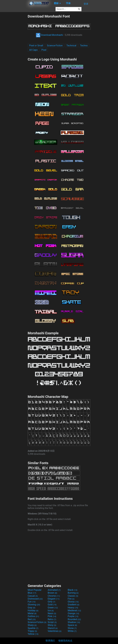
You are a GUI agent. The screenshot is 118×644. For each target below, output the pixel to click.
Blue (32, 593)
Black (73, 590)
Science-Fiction (55, 46)
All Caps (33, 50)
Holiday (33, 610)
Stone (72, 628)
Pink (52, 616)
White (72, 631)
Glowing (34, 605)
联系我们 (50, 641)
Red (32, 619)
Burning (73, 593)
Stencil (53, 628)
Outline (33, 616)
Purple (73, 616)
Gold (52, 605)
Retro (52, 619)
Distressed (35, 599)
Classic (73, 596)
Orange (73, 613)
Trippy (32, 631)
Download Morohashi (49, 35)
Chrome (54, 596)
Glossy (73, 602)
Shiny (52, 625)
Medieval (74, 610)
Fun (32, 602)
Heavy (73, 608)
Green (53, 608)
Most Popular (35, 590)
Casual (33, 596)
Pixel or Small (36, 46)
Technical (71, 46)
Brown (52, 593)
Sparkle (33, 628)
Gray (31, 608)
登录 (86, 4)
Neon (52, 613)
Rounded (74, 619)
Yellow (33, 634)
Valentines (55, 631)
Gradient (73, 605)
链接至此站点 (65, 641)
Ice (51, 610)
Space (72, 625)
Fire (71, 599)
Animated (54, 590)
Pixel (44, 50)
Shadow (74, 622)
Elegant (54, 599)
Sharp (32, 625)
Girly (51, 602)
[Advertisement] (14, 58)
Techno (84, 46)
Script (52, 622)
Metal (32, 613)
